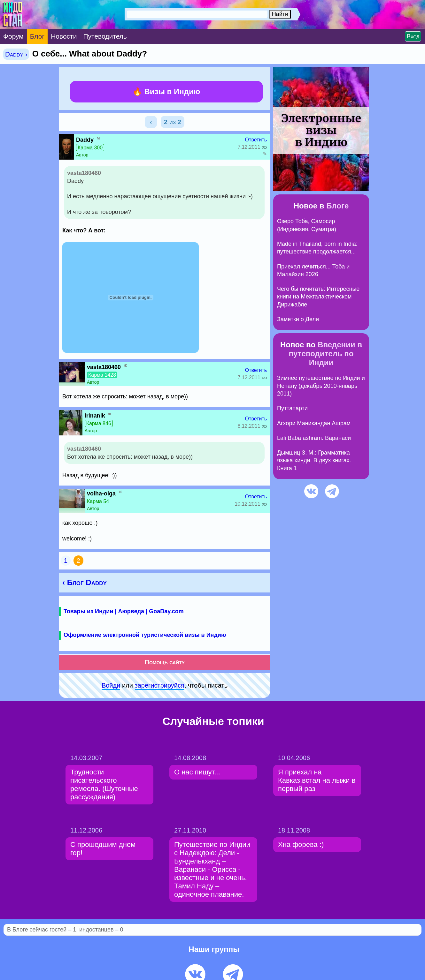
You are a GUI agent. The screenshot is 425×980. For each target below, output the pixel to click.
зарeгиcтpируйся (160, 685)
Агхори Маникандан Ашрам (314, 423)
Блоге (337, 206)
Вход (413, 36)
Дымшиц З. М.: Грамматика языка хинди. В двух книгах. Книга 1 (314, 460)
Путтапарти (292, 408)
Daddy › (16, 54)
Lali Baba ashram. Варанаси (314, 438)
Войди (111, 685)
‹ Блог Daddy (85, 582)
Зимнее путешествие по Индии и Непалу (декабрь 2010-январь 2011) (321, 386)
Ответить (256, 140)
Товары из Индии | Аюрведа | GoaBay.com (124, 611)
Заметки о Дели (298, 319)
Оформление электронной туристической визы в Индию (145, 635)
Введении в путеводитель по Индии (325, 354)
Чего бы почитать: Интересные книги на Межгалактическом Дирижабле (318, 297)
